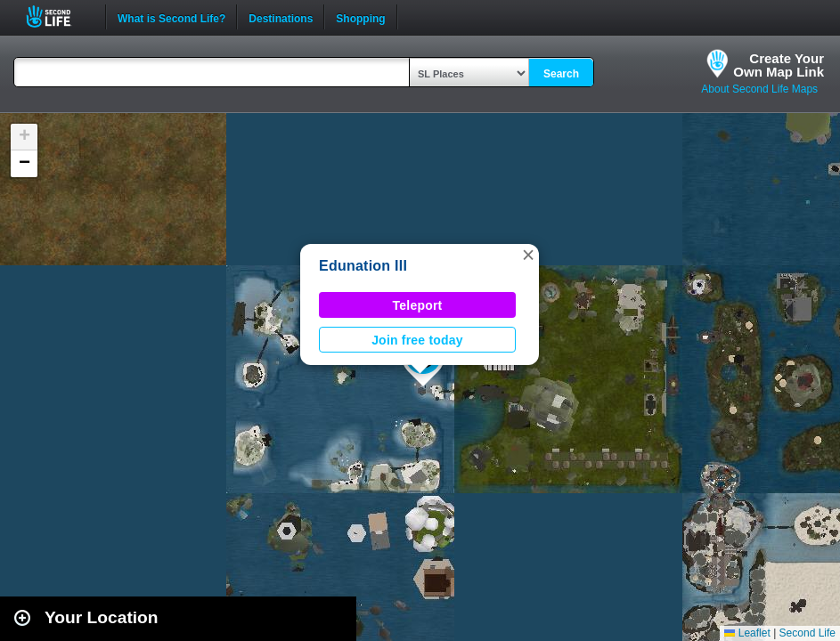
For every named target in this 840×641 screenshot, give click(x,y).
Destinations (281, 17)
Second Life (58, 16)
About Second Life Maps (759, 89)
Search (561, 74)
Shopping (360, 17)
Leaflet (747, 633)
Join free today (417, 340)
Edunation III (363, 266)
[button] (528, 255)
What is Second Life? (171, 17)
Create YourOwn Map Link (779, 65)
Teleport (418, 305)
